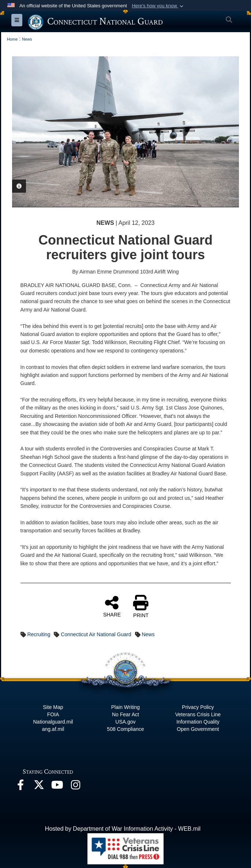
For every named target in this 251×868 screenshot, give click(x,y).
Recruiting (39, 634)
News (148, 634)
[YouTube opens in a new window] (57, 787)
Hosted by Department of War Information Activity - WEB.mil (123, 829)
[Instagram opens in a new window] (75, 787)
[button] (158, 6)
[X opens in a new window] (39, 787)
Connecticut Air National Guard (96, 634)
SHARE (112, 606)
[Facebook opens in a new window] (20, 787)
